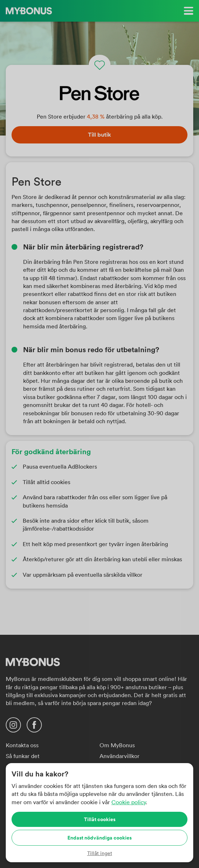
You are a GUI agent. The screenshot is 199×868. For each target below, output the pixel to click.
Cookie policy (129, 802)
